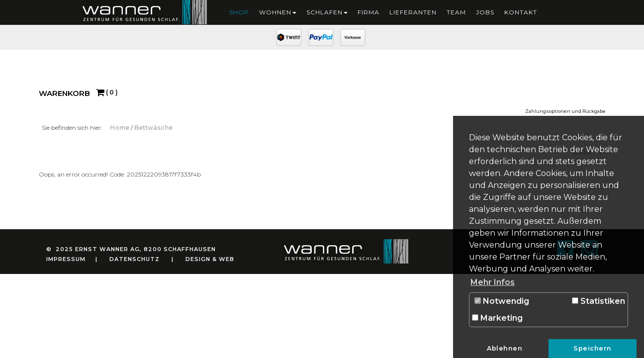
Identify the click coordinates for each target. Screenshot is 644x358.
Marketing (497, 318)
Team (456, 12)
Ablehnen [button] (505, 348)
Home (120, 128)
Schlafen (327, 12)
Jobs (485, 12)
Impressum (66, 259)
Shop (239, 12)
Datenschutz (135, 259)
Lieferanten (413, 12)
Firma (368, 12)
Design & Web (210, 259)
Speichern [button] (593, 348)
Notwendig (502, 301)
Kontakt (521, 12)
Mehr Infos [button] (493, 282)
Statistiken (598, 301)
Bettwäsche (153, 128)
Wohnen (278, 12)
